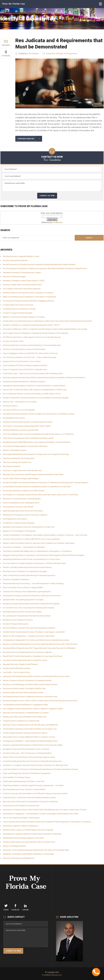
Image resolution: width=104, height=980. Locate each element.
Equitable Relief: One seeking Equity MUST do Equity (23, 600)
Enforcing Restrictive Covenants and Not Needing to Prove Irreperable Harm (32, 345)
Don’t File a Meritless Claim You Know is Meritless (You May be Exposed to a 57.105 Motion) (38, 434)
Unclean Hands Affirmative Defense (17, 668)
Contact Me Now (100, 969)
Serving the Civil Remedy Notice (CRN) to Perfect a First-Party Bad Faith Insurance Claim (36, 676)
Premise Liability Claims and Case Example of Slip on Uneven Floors (29, 842)
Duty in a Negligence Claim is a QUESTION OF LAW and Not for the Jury (30, 353)
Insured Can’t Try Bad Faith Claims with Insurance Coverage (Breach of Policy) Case (35, 390)
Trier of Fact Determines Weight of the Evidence (21, 818)
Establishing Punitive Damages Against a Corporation (23, 838)
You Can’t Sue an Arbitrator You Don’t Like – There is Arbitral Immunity (30, 357)
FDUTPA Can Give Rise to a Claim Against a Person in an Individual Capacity (32, 337)
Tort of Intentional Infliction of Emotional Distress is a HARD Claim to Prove (32, 394)
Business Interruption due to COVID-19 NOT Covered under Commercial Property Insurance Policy (40, 701)
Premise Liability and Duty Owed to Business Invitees (23, 693)
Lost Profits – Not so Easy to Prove (16, 672)
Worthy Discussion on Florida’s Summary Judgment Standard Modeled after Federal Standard (39, 264)
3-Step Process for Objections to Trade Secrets (21, 721)
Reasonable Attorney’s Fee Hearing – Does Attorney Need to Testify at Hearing (33, 583)
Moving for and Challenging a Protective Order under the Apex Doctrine (30, 684)
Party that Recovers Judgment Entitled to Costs (21, 256)
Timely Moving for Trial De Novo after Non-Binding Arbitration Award (29, 798)
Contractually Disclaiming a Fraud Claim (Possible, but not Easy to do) (30, 729)
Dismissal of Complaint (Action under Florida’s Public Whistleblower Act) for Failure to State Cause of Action (45, 810)
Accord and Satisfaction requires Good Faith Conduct (24, 491)
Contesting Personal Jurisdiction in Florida (19, 309)
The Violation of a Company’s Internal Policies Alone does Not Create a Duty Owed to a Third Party (40, 495)
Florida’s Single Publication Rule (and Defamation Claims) (25, 733)
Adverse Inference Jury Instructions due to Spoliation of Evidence (28, 293)
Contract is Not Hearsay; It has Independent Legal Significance (27, 592)
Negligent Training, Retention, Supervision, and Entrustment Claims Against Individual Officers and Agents (44, 555)
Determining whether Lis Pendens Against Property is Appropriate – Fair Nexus (33, 785)
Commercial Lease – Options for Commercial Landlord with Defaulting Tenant (33, 373)
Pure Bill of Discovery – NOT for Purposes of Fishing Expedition (27, 753)
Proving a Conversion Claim (13, 341)
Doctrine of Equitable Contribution (16, 579)
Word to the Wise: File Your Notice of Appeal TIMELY (23, 588)
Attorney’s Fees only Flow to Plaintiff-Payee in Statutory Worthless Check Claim (33, 474)
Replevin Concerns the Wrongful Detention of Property (24, 317)
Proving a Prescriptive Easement (15, 260)
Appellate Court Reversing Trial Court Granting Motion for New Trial (29, 527)
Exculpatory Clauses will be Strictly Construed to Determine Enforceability (31, 604)
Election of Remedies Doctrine (15, 450)
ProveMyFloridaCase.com (91, 18)
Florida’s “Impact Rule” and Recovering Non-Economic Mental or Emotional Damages (36, 398)
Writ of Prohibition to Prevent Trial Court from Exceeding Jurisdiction (29, 628)
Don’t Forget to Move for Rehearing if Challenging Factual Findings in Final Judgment (36, 333)
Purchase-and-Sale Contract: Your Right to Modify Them (24, 688)
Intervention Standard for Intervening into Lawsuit (22, 273)
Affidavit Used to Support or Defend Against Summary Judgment (28, 830)
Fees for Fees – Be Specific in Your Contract (20, 402)
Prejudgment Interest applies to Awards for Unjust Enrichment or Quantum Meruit (34, 386)
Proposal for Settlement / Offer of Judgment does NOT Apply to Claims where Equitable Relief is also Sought (45, 329)
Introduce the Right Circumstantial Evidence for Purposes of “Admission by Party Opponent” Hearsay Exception (46, 483)
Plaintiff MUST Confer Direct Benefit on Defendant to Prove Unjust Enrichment (33, 656)
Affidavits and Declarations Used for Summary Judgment (25, 515)
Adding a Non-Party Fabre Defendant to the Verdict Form (25, 717)
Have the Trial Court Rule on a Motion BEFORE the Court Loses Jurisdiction (31, 539)
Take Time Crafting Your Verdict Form (17, 462)
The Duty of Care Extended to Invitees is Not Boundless (24, 349)
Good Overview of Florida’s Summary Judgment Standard (25, 365)
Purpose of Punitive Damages (14, 277)
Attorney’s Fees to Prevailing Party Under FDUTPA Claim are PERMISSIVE (30, 725)
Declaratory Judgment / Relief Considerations (20, 826)
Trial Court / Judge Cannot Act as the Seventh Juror (23, 470)
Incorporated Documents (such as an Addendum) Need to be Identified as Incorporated (37, 487)
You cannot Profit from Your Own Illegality (19, 410)
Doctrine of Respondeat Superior (16, 624)
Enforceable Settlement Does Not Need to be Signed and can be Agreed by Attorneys (36, 454)
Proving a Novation (10, 406)
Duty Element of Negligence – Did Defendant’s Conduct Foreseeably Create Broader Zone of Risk (40, 814)
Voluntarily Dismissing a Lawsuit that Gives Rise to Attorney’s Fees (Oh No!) (32, 596)
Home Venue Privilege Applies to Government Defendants (25, 446)
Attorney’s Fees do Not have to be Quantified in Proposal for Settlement (30, 802)
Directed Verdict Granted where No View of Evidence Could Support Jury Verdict (34, 632)
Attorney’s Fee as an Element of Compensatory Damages (25, 571)
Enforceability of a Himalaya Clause (16, 777)
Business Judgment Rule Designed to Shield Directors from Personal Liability (33, 745)
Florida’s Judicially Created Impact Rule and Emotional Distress (27, 567)
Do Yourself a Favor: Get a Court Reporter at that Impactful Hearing (28, 608)
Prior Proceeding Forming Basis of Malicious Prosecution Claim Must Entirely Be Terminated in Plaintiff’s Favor (45, 268)
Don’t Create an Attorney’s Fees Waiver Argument (22, 289)
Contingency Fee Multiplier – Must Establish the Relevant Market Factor (30, 741)
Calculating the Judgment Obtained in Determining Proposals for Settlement (32, 834)
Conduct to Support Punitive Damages (18, 313)
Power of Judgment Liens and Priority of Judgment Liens (25, 369)
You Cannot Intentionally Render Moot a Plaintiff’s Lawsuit (25, 660)
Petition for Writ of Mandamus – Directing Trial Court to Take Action (29, 636)
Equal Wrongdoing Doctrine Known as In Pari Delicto (23, 511)
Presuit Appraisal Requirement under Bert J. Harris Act (24, 781)
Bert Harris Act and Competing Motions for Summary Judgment (27, 652)
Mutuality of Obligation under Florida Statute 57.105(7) (24, 281)
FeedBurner (58, 222)
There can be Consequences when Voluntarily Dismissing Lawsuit (28, 438)
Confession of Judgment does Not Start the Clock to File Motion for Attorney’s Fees (35, 765)
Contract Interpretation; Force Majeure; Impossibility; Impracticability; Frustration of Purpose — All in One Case (45, 535)
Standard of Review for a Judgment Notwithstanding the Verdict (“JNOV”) (31, 325)
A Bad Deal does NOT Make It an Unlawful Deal (21, 806)
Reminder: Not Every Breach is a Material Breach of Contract (26, 713)
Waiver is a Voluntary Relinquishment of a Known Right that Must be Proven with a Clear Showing (40, 644)
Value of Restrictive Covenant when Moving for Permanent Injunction (29, 575)
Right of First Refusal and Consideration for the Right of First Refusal (29, 297)
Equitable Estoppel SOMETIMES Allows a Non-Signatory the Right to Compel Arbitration (37, 442)
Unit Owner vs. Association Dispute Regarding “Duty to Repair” (27, 426)
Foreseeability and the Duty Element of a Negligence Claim (25, 705)
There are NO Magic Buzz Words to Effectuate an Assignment (27, 773)
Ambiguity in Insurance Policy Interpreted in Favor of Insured (26, 749)
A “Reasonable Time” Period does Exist (18, 305)
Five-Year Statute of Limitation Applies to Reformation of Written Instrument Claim (34, 563)
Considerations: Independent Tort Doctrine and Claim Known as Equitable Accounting (36, 640)
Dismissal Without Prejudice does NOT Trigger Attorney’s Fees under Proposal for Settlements (39, 648)
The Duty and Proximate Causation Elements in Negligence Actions (28, 301)
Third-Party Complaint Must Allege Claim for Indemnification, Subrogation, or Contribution (37, 551)
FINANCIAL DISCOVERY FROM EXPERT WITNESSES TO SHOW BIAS (28, 854)
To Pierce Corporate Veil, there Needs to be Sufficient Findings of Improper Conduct (35, 793)
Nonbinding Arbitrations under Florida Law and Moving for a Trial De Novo (31, 559)
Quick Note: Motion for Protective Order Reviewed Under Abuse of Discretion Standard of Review (40, 769)
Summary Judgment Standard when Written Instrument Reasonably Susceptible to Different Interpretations (44, 378)
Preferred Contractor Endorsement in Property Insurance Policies (28, 422)
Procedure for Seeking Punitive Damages (19, 523)
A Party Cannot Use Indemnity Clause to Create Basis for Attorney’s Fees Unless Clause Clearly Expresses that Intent (47, 321)
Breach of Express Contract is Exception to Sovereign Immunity (27, 680)
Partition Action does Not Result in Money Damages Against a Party (29, 757)
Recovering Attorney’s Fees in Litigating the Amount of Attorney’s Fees (30, 697)
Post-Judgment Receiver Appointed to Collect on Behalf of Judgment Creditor (33, 709)
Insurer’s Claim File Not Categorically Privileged (21, 478)
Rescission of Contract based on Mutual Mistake (22, 499)
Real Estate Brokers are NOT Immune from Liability (22, 612)
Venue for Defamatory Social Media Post (19, 858)
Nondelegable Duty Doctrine (14, 418)
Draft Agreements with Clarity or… (16, 519)
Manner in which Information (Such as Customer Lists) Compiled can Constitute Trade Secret (39, 543)
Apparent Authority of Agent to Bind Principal (20, 664)
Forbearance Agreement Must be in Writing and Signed (24, 382)
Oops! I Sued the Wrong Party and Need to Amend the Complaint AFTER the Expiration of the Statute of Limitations (47, 822)
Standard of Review (55, 54)
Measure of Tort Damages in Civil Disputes (19, 531)
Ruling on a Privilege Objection (15, 846)
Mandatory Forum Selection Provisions (18, 620)
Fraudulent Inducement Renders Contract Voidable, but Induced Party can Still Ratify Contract (39, 414)
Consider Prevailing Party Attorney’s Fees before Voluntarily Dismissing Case (32, 761)
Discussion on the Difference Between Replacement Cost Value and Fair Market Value (36, 850)
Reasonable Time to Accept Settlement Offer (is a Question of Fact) (29, 737)
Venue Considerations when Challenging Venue (21, 503)
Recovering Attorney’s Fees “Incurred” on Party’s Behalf (24, 789)
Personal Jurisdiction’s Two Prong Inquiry (19, 458)
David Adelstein (33, 54)
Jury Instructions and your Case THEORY (18, 507)
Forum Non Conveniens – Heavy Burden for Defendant (24, 547)
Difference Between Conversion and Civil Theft (21, 430)
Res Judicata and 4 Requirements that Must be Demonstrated (27, 616)
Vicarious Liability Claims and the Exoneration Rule (22, 285)
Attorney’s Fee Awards (12, 466)
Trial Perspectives (70, 54)
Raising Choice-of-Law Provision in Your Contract (22, 361)
